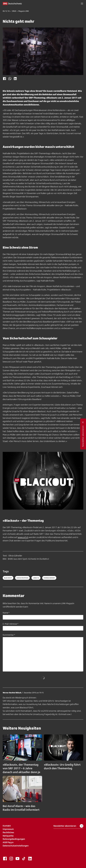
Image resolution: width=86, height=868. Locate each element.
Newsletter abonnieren (68, 826)
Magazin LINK (24, 11)
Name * (6, 613)
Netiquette (8, 836)
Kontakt (7, 826)
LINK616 (36, 578)
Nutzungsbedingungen (14, 839)
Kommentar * (9, 635)
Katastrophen (22, 578)
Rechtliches (8, 832)
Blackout (8, 578)
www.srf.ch (23, 537)
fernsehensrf (49, 578)
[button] (82, 4)
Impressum (8, 829)
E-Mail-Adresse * (10, 624)
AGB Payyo (8, 842)
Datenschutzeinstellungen (16, 846)
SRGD (14, 11)
